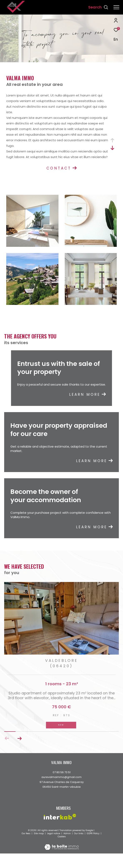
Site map (39, 843)
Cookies (62, 846)
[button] (19, 748)
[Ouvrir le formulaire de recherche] (98, 7)
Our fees (26, 843)
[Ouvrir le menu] (116, 7)
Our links (79, 843)
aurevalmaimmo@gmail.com (62, 787)
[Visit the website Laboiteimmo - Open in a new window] (62, 854)
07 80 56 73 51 (62, 782)
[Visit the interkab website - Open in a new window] (60, 826)
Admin (67, 843)
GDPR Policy (93, 843)
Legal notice (54, 843)
